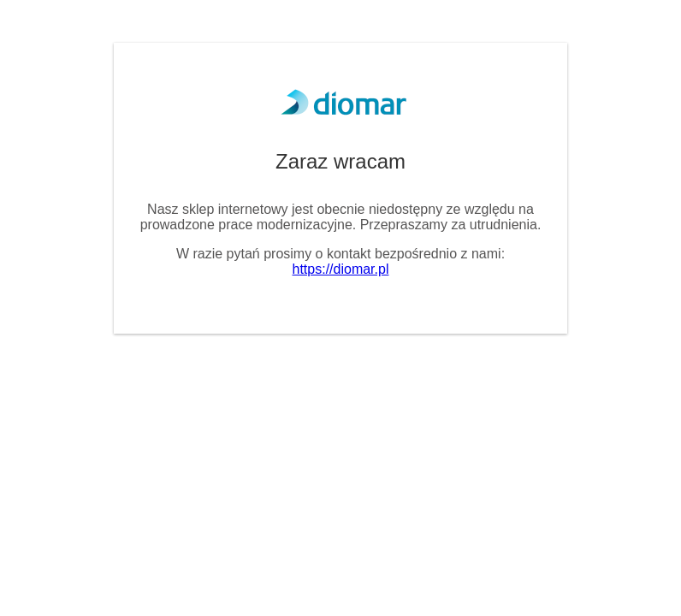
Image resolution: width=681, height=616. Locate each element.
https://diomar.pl (341, 269)
